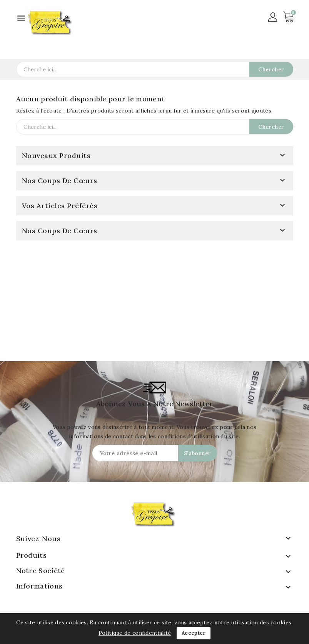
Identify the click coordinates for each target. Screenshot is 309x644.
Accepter (194, 633)
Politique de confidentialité (135, 633)
